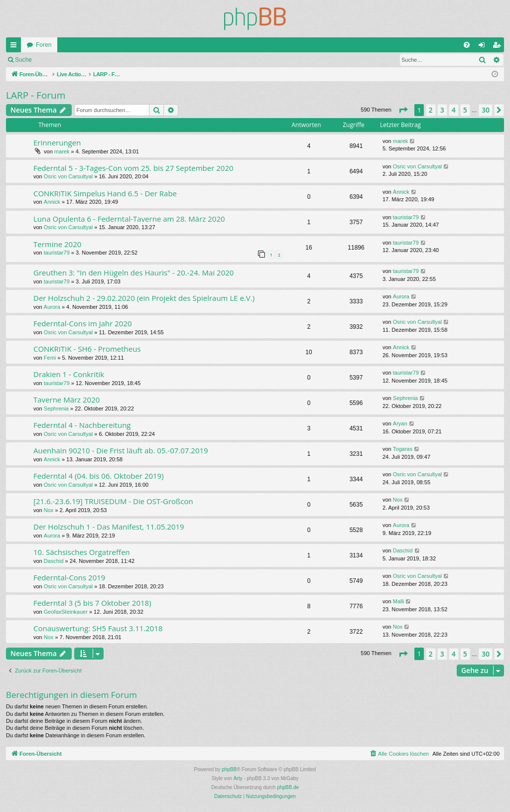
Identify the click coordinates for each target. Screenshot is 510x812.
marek (62, 151)
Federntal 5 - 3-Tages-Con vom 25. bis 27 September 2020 (133, 168)
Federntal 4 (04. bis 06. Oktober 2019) (99, 476)
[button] (403, 110)
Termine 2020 (57, 244)
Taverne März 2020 (66, 400)
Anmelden (60, 60)
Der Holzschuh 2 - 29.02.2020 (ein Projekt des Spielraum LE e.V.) (144, 298)
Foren (44, 45)
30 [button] (486, 110)
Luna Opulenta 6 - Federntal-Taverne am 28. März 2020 (129, 219)
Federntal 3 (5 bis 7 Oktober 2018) (92, 603)
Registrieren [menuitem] (499, 47)
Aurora (52, 307)
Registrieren (104, 60)
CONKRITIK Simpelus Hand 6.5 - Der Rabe (105, 193)
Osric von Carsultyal (68, 176)
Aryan (400, 423)
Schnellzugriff (15, 47)
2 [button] (431, 110)
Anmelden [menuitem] (484, 47)
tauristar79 (406, 217)
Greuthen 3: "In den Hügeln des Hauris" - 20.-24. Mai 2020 (133, 272)
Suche (23, 60)
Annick (52, 202)
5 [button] (465, 110)
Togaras (403, 449)
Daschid (54, 561)
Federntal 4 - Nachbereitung (82, 425)
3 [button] (442, 110)
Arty (238, 778)
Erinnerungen (57, 142)
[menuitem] (467, 45)
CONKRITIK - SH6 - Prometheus (87, 349)
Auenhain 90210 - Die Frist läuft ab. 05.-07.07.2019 (121, 450)
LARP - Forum (36, 95)
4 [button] (454, 110)
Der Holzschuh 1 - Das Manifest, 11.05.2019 (109, 527)
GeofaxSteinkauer (66, 612)
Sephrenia (56, 408)
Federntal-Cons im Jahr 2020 (83, 323)
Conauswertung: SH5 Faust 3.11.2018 (98, 628)
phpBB (229, 769)
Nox (49, 510)
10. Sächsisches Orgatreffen (82, 552)
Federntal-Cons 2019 (69, 577)
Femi (50, 358)
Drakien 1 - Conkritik (69, 374)
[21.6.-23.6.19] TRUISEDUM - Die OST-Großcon (113, 501)
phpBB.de (288, 787)
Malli (399, 601)
